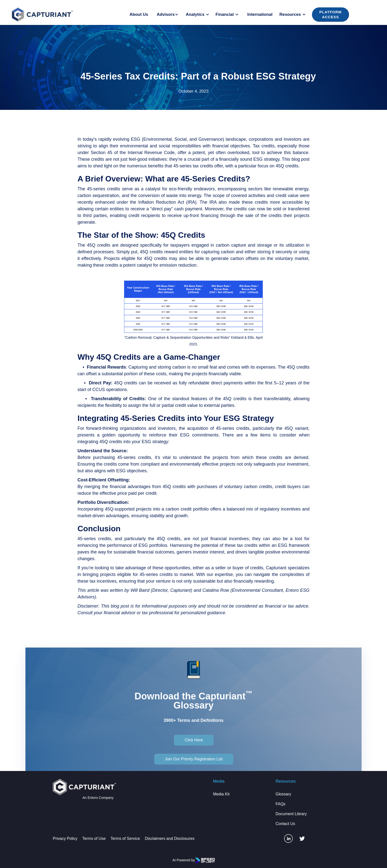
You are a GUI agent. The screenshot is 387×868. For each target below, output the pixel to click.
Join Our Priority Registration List (194, 759)
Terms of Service (125, 838)
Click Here (194, 740)
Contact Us (285, 824)
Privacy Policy (65, 838)
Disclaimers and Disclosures (170, 838)
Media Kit (221, 794)
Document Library (291, 814)
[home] (42, 15)
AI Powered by (184, 860)
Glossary (283, 794)
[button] (168, 15)
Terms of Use (94, 838)
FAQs (281, 804)
